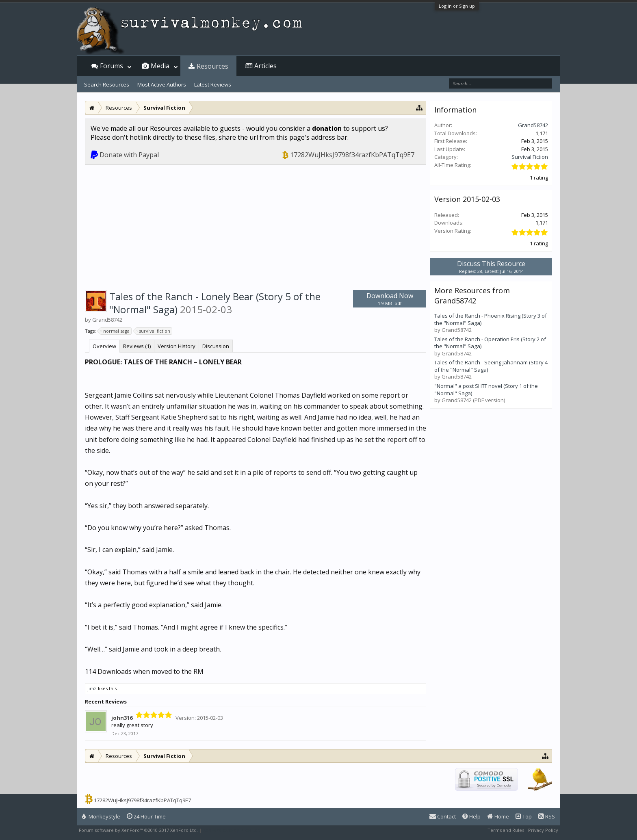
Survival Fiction (530, 157)
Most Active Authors (162, 84)
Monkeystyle (101, 816)
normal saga (115, 331)
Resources (212, 66)
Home (498, 816)
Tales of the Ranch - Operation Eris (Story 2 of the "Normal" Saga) (490, 343)
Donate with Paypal (129, 155)
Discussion (216, 346)
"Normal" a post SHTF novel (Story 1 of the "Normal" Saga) (486, 390)
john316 (122, 718)
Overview (104, 346)
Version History (177, 346)
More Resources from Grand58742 (472, 295)
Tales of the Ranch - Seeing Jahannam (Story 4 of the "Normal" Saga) (491, 366)
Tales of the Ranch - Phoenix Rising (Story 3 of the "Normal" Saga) (491, 319)
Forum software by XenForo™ (138, 830)
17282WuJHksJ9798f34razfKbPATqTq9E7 (352, 155)
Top (524, 816)
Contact (443, 816)
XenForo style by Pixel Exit (232, 830)
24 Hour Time (146, 816)
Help (471, 816)
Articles (265, 66)
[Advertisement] (256, 226)
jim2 (92, 688)
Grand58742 (533, 125)
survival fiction (153, 331)
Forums (112, 66)
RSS (547, 816)
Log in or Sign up (457, 6)
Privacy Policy (543, 830)
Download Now (390, 299)
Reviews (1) (137, 346)
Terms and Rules (506, 830)
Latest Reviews (213, 84)
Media (160, 66)
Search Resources (107, 84)
